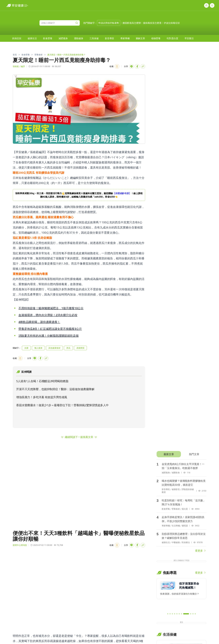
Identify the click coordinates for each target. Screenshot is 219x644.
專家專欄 (125, 38)
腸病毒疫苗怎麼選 (152, 23)
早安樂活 (189, 38)
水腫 (26, 348)
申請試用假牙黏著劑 (109, 23)
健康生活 (32, 38)
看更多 (201, 551)
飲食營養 (48, 38)
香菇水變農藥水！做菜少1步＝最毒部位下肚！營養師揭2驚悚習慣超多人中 (62, 405)
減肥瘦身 (63, 38)
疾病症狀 (17, 38)
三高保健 (94, 38)
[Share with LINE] (131, 66)
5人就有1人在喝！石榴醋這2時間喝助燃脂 (42, 381)
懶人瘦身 (38, 348)
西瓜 (68, 348)
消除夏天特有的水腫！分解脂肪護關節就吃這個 (49, 336)
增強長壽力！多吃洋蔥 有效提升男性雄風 (42, 397)
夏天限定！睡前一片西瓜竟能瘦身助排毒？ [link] (66, 55)
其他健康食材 (54, 348)
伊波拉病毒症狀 (172, 23)
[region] (79, 195)
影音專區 (109, 38)
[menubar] (103, 38)
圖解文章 (140, 38)
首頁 (15, 55)
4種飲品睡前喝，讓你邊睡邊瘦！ (39, 322)
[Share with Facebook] (137, 66)
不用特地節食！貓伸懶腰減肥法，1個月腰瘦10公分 (51, 308)
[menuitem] (17, 38)
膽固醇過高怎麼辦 (132, 23)
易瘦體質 (80, 348)
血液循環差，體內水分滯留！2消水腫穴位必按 (48, 315)
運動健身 (79, 38)
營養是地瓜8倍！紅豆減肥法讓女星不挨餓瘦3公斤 (50, 329)
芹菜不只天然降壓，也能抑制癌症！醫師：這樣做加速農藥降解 (55, 389)
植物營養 (156, 38)
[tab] (169, 454)
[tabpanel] (181, 506)
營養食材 (39, 55)
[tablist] (181, 454)
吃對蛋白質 (172, 38)
